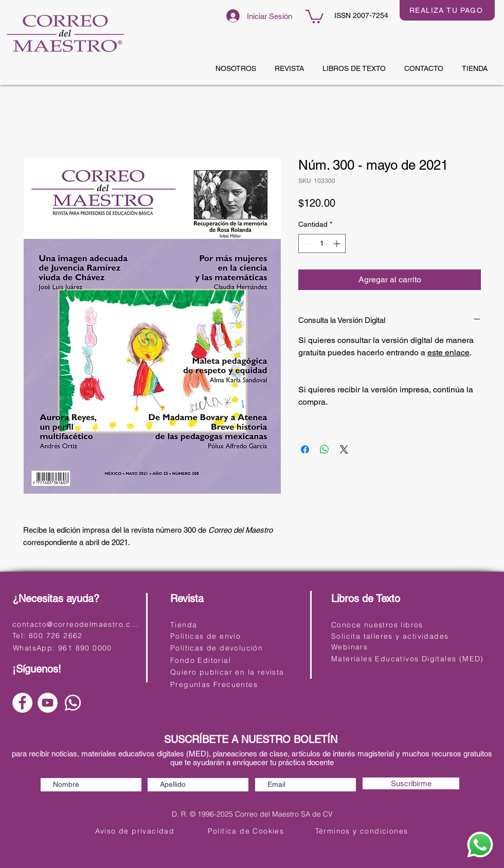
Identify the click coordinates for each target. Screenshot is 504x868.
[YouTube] (48, 703)
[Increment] (338, 243)
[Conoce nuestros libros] (396, 625)
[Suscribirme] (411, 783)
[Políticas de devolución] (235, 648)
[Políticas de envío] (235, 636)
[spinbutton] (322, 243)
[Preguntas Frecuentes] (235, 684)
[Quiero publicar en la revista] (235, 672)
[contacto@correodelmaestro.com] (77, 624)
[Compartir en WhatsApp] (325, 449)
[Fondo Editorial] (235, 660)
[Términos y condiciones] (363, 831)
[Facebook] (22, 703)
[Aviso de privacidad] (136, 831)
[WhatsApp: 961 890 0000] (76, 648)
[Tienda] (235, 625)
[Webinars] (396, 647)
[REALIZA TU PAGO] (447, 10)
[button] (314, 16)
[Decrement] (306, 243)
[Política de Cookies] (247, 831)
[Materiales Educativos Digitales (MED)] (409, 658)
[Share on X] (344, 449)
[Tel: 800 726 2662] (75, 635)
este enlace (448, 352)
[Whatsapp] (73, 703)
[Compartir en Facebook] (305, 449)
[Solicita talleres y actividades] (396, 636)
